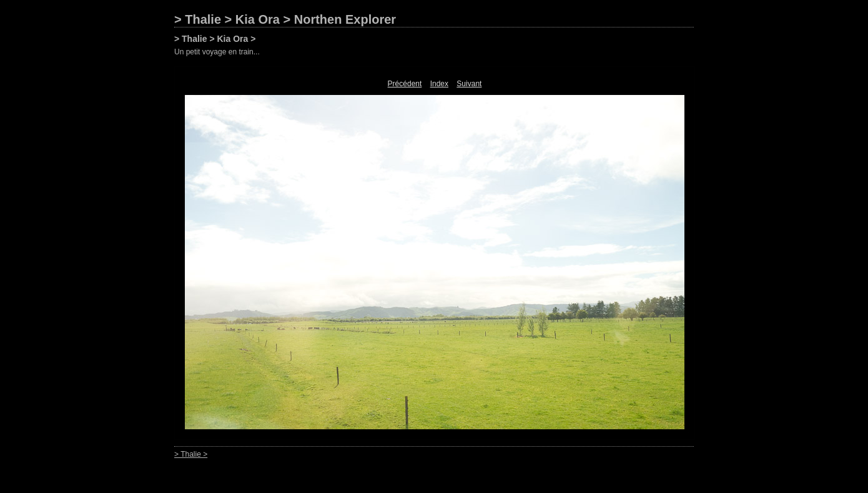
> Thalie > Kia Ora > (215, 39)
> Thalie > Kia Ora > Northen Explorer (285, 19)
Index (439, 84)
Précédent (405, 84)
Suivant (469, 84)
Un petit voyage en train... (217, 52)
